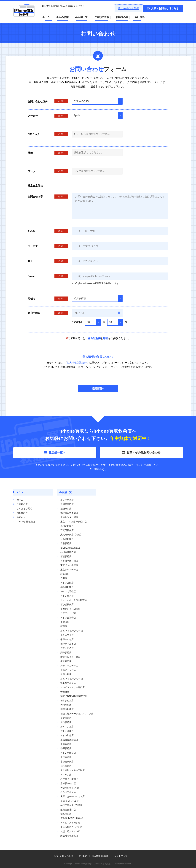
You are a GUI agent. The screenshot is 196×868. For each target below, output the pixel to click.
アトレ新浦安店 (68, 753)
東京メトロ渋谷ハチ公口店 (74, 522)
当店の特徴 (62, 17)
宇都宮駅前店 (67, 762)
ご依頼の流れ (102, 17)
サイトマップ (121, 856)
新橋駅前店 (66, 556)
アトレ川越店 (67, 735)
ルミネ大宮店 (67, 727)
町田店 (64, 626)
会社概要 (140, 17)
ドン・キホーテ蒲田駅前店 (74, 600)
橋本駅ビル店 (67, 701)
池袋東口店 (66, 509)
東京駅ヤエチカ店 (69, 570)
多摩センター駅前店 (70, 609)
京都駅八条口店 (68, 783)
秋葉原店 (65, 574)
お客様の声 (122, 17)
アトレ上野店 (67, 583)
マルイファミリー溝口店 (72, 687)
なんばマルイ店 (68, 792)
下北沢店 (65, 622)
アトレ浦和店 (67, 731)
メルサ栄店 (66, 775)
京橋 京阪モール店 (70, 801)
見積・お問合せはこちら (163, 8)
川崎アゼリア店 (68, 670)
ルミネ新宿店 (67, 500)
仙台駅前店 (66, 766)
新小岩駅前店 (67, 604)
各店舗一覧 (81, 17)
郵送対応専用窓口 (69, 836)
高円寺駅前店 (67, 526)
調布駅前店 (66, 652)
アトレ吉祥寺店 (68, 618)
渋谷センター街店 (69, 517)
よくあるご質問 (24, 509)
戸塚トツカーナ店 (69, 666)
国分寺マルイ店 (68, 644)
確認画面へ (98, 389)
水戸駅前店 (66, 757)
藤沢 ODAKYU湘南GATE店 (74, 696)
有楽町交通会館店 (69, 561)
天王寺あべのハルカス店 (72, 796)
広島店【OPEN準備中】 (72, 818)
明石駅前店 (66, 814)
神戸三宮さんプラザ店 (71, 805)
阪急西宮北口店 (68, 810)
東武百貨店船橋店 (69, 740)
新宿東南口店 (67, 504)
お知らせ (21, 517)
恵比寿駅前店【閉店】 (71, 535)
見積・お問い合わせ (63, 856)
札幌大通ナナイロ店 (70, 831)
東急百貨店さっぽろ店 (71, 827)
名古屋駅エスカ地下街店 (72, 770)
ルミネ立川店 (67, 635)
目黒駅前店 (66, 543)
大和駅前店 (66, 705)
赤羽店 (64, 578)
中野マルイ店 (67, 639)
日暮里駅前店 (67, 539)
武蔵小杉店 (66, 674)
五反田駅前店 (67, 530)
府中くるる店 (67, 648)
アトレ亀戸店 (67, 596)
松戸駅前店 (66, 748)
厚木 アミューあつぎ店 (72, 631)
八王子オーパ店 (68, 613)
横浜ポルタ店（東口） (71, 657)
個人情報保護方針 (77, 363)
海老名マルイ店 (68, 683)
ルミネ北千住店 (68, 591)
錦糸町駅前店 (67, 587)
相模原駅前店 (67, 709)
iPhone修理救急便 (129, 8)
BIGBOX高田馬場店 (70, 548)
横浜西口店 (66, 661)
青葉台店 (65, 692)
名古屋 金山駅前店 (70, 779)
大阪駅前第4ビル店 (70, 788)
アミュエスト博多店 (70, 823)
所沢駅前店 (66, 718)
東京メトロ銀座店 (69, 565)
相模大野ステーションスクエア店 (77, 714)
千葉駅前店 (66, 744)
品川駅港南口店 (68, 552)
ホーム (46, 17)
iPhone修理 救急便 (26, 522)
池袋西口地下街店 (69, 513)
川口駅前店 (66, 722)
